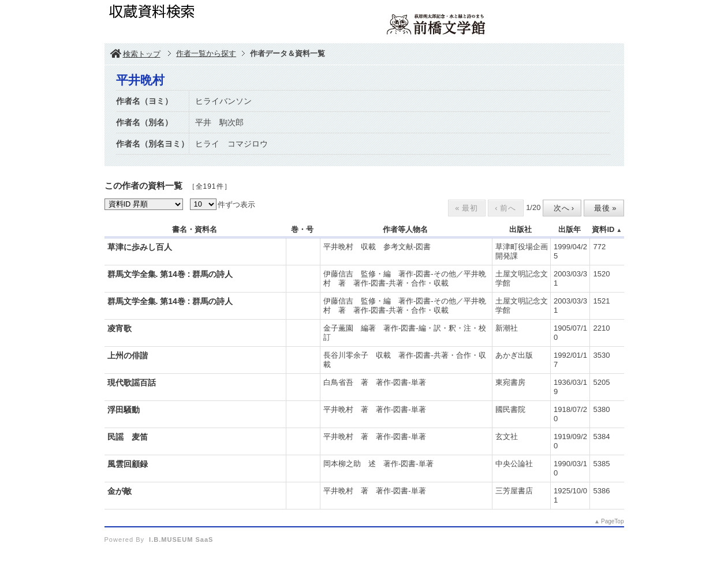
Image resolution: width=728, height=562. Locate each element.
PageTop (612, 521)
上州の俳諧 (128, 355)
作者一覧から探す (206, 53)
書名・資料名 (195, 229)
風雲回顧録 (128, 464)
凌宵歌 (120, 328)
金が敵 (120, 491)
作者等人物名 (405, 229)
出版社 (520, 229)
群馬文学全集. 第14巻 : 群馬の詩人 (170, 274)
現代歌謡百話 (132, 383)
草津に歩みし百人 (140, 247)
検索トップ (135, 54)
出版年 (570, 229)
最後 (603, 208)
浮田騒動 (124, 410)
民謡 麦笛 (128, 437)
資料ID (603, 229)
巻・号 (302, 229)
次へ (561, 208)
